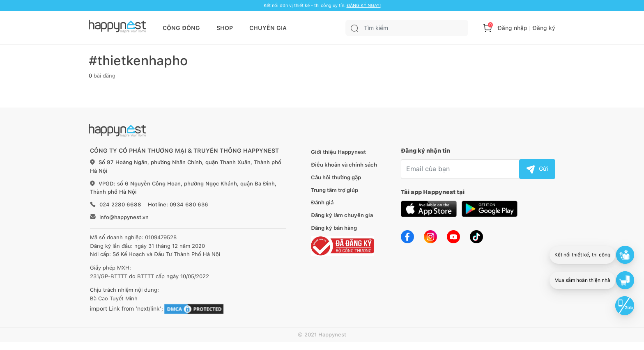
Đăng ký (544, 28)
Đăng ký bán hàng (334, 228)
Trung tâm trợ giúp (335, 190)
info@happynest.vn (124, 217)
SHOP (225, 28)
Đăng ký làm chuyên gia (342, 215)
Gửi (537, 169)
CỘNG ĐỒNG (181, 28)
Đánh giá (322, 202)
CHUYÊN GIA (268, 28)
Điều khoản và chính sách (344, 165)
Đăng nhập (512, 28)
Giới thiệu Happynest (338, 152)
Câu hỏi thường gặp (336, 177)
